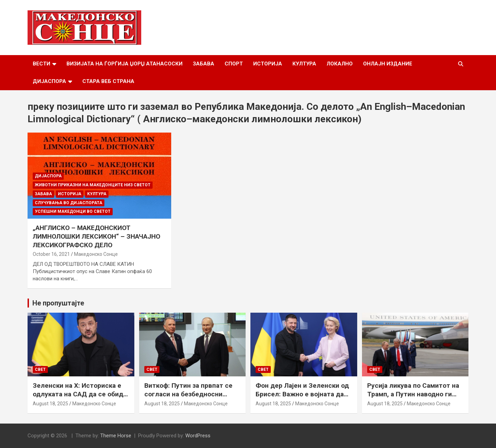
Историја (268, 64)
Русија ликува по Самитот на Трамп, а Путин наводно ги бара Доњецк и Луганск (413, 394)
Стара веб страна (108, 81)
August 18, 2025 (50, 404)
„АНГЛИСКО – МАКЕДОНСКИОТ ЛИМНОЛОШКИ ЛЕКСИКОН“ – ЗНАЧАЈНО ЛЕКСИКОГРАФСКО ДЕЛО (96, 236)
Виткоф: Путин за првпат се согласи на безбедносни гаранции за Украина (188, 394)
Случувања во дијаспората (69, 203)
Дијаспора (49, 81)
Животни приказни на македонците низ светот (93, 185)
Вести (42, 64)
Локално (340, 64)
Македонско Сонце (96, 254)
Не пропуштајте (58, 303)
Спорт (234, 64)
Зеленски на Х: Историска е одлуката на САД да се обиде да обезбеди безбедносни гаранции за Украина (80, 398)
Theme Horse (116, 436)
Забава (204, 64)
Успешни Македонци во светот (73, 211)
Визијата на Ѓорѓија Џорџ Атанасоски (125, 64)
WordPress (198, 436)
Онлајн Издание (388, 64)
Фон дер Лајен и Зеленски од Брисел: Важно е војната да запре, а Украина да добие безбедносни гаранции (302, 398)
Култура (304, 64)
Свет (40, 369)
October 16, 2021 (51, 254)
